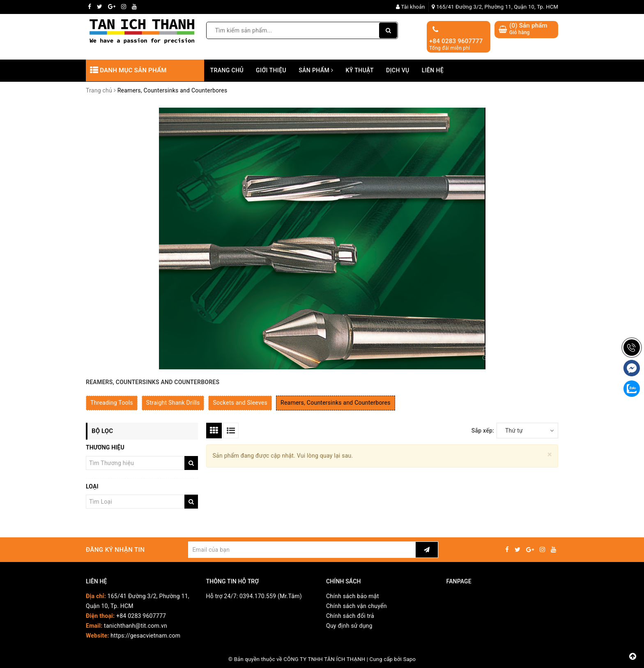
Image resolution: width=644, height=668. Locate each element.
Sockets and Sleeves (240, 403)
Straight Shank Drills (173, 403)
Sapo (410, 659)
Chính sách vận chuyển (356, 606)
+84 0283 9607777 (456, 41)
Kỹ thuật (360, 70)
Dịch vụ (398, 70)
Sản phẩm (316, 70)
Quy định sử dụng (349, 626)
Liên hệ (433, 70)
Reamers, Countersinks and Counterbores (336, 403)
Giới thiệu (271, 70)
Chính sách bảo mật (352, 596)
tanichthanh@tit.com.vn (136, 626)
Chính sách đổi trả (350, 616)
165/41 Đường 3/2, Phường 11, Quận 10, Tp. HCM (495, 7)
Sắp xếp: (483, 431)
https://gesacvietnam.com (145, 636)
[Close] (550, 455)
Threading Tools (112, 403)
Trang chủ (227, 70)
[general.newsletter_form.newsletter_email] (302, 550)
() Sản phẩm (528, 29)
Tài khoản (411, 7)
